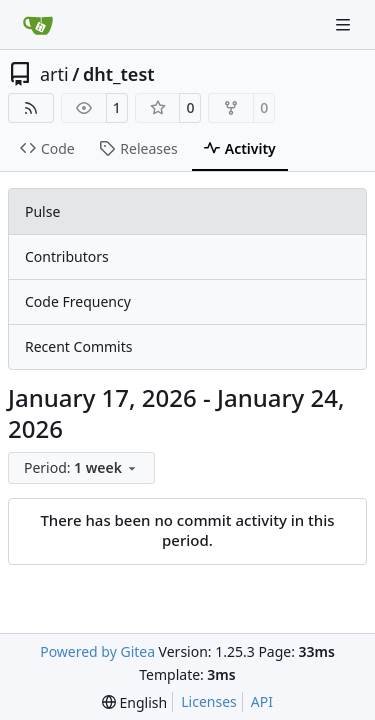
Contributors (67, 256)
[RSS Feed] (31, 108)
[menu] (81, 468)
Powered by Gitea (97, 651)
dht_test (119, 74)
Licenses (209, 701)
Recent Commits (78, 346)
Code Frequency (78, 301)
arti (54, 74)
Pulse (42, 211)
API (262, 701)
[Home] (38, 25)
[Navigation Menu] (345, 24)
